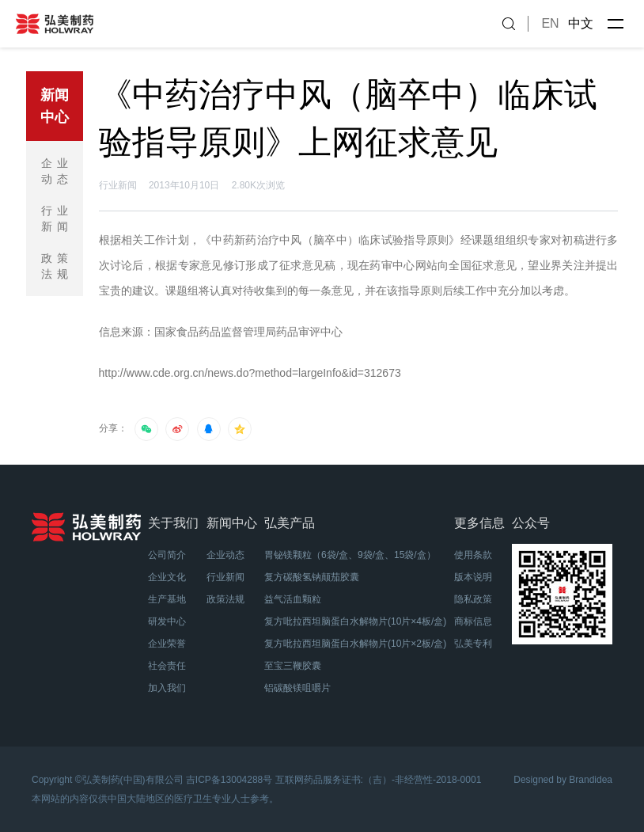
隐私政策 (473, 599)
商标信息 (473, 621)
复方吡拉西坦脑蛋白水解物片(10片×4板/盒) (355, 621)
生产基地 (167, 599)
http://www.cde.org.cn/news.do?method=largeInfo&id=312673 (250, 373)
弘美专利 (473, 644)
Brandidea (591, 780)
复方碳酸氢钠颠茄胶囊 (312, 577)
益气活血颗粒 (293, 599)
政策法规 (57, 266)
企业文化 (167, 577)
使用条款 (473, 555)
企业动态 (57, 171)
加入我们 (167, 688)
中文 (581, 23)
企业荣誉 (167, 644)
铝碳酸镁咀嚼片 (297, 688)
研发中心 (167, 621)
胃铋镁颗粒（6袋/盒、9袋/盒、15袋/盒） (350, 555)
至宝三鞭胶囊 (293, 666)
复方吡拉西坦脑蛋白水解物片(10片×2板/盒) (355, 644)
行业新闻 (57, 218)
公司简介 (167, 555)
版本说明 (473, 577)
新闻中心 (55, 106)
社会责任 (167, 666)
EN (550, 23)
